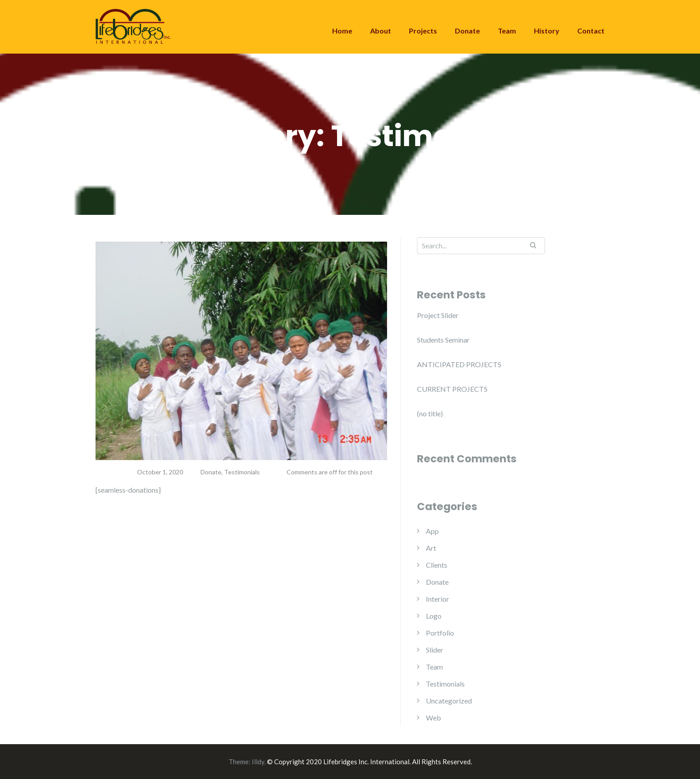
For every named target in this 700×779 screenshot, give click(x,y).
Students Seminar (443, 340)
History (547, 31)
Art (431, 548)
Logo (434, 616)
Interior (437, 599)
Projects (423, 31)
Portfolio (440, 633)
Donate (467, 31)
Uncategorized (449, 701)
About (381, 31)
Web (433, 718)
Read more (127, 524)
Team (507, 31)
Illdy (258, 762)
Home (342, 31)
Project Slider (438, 315)
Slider (435, 650)
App (432, 531)
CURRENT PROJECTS (452, 389)
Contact (591, 31)
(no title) (430, 413)
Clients (437, 565)
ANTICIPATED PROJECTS (459, 364)
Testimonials (242, 472)
